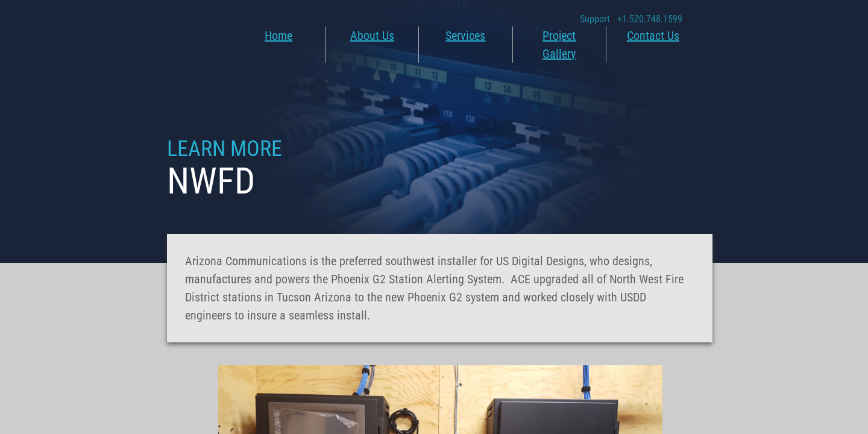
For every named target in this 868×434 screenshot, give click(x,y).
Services (465, 36)
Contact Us (653, 36)
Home (278, 36)
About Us (372, 36)
